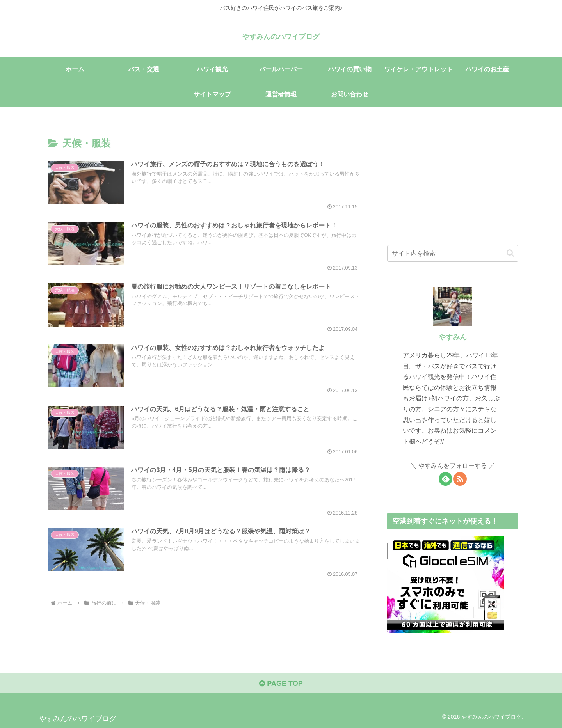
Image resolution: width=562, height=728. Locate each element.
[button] (510, 253)
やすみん (453, 337)
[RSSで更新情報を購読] (460, 479)
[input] (453, 253)
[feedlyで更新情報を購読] (446, 479)
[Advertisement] (453, 179)
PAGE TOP (281, 684)
